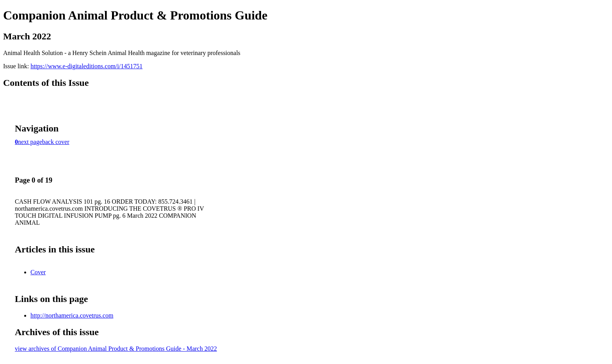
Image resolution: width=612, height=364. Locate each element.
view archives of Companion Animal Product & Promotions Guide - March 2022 (116, 349)
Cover (38, 272)
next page (30, 142)
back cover (56, 142)
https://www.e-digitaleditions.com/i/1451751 (86, 66)
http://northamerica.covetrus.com (72, 315)
